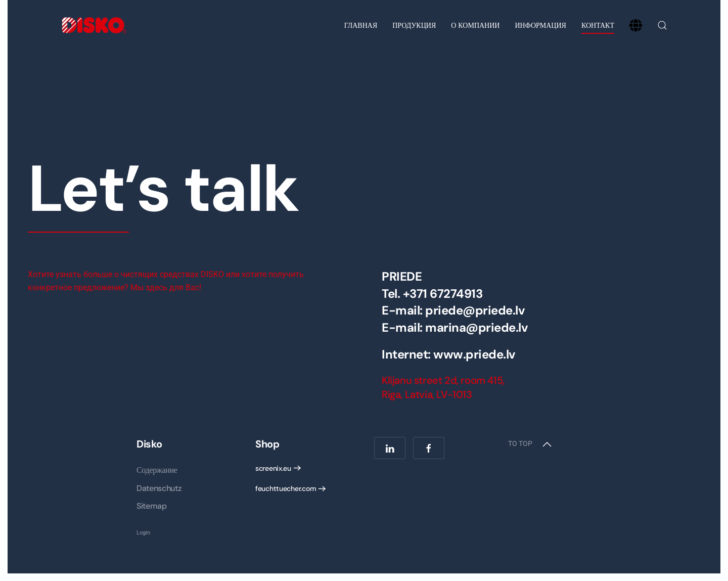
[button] (662, 25)
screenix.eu (273, 468)
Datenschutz (159, 488)
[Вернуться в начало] (94, 25)
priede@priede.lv (475, 310)
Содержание (157, 470)
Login (143, 533)
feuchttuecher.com (286, 488)
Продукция (414, 25)
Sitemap (152, 506)
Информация (540, 25)
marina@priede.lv (476, 327)
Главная (361, 25)
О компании (475, 25)
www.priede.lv (474, 354)
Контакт (598, 25)
